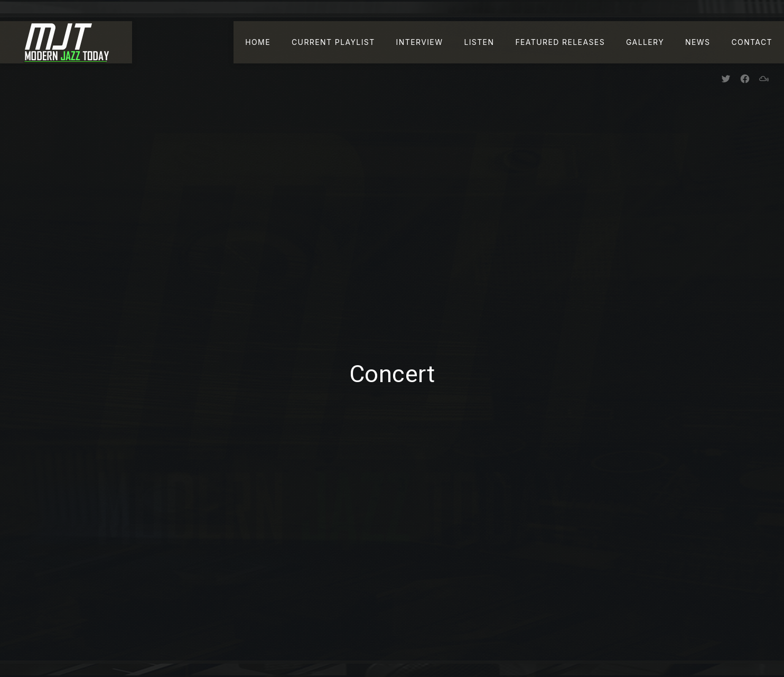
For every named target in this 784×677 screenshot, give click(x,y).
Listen (479, 42)
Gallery (645, 42)
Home (258, 42)
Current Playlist (333, 42)
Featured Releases (560, 42)
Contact (752, 42)
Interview (420, 42)
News (698, 42)
